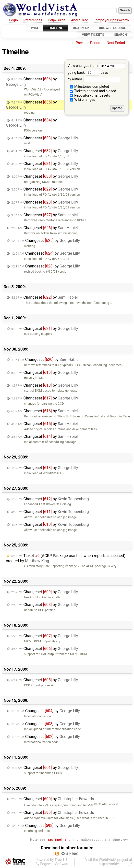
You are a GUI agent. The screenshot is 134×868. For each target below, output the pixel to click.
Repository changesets (90, 96)
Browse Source (112, 28)
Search (121, 35)
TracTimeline (56, 840)
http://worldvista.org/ (115, 864)
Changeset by (31, 105)
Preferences (33, 20)
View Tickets (93, 35)
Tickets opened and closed (93, 91)
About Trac (80, 20)
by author (94, 79)
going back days (88, 73)
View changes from (96, 66)
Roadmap (81, 28)
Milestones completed (90, 87)
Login (13, 20)
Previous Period (88, 43)
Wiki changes (83, 100)
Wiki (35, 28)
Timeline (55, 28)
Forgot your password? (111, 20)
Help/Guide (57, 20)
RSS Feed (69, 853)
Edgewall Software (55, 864)
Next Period (116, 43)
